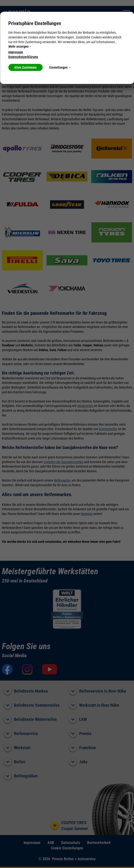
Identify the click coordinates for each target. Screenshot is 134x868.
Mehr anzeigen (20, 46)
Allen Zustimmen (25, 67)
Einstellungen (60, 67)
